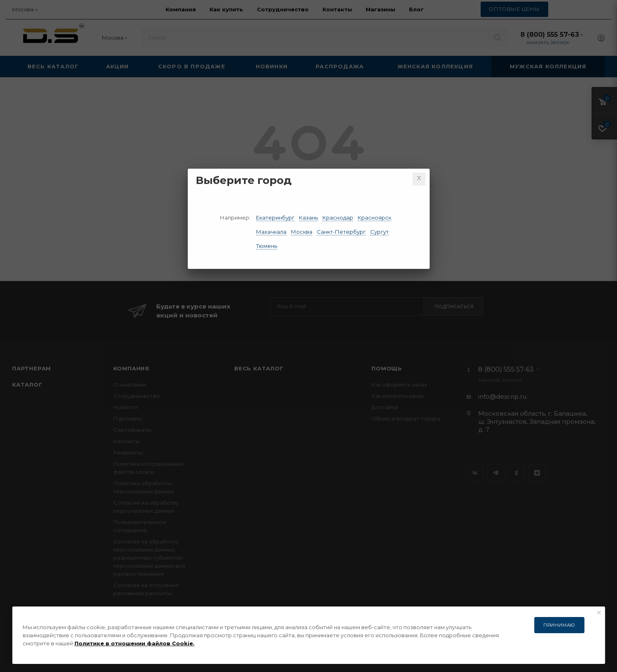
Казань (308, 218)
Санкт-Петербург (341, 232)
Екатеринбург (275, 218)
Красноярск (374, 218)
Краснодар (338, 218)
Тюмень (267, 246)
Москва (302, 232)
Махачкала (271, 232)
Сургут (380, 232)
